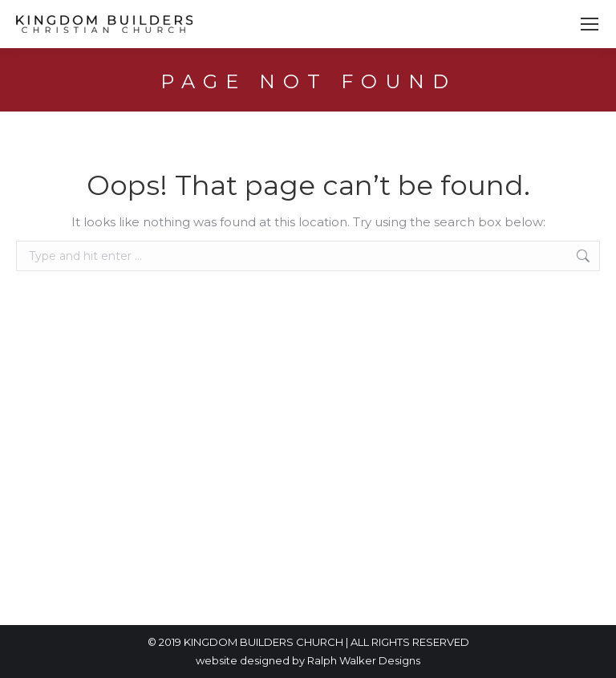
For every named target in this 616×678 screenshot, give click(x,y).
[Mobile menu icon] (590, 24)
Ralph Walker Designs (364, 660)
